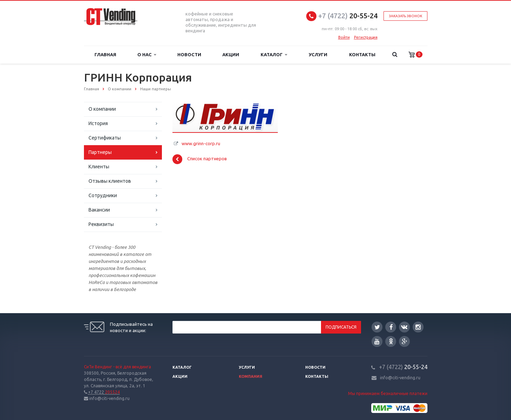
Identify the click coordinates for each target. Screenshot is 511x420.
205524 (104, 392)
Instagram (418, 327)
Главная (105, 54)
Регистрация (366, 37)
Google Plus (405, 341)
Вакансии (99, 210)
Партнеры (100, 152)
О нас (147, 55)
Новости (189, 54)
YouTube (377, 341)
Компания (251, 376)
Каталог (274, 55)
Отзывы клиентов (110, 181)
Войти (344, 37)
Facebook (391, 327)
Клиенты (99, 167)
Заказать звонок (405, 16)
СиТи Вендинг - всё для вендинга (117, 367)
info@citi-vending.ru (400, 378)
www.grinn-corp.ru (201, 143)
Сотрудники (103, 195)
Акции (231, 54)
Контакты (362, 54)
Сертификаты (105, 138)
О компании (102, 109)
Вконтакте (404, 327)
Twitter (377, 327)
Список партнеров (200, 159)
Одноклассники (391, 341)
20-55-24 (348, 16)
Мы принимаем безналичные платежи (388, 393)
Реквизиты (101, 224)
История (98, 123)
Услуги (318, 54)
